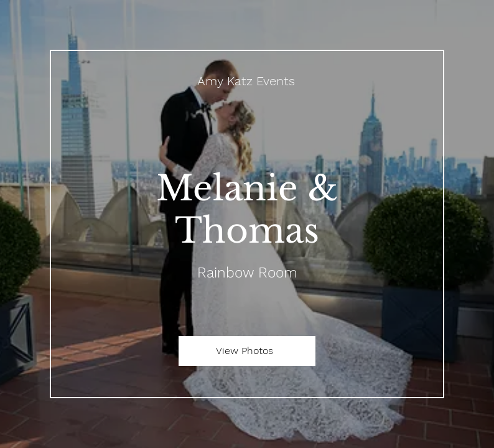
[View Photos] (247, 351)
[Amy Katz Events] (247, 81)
